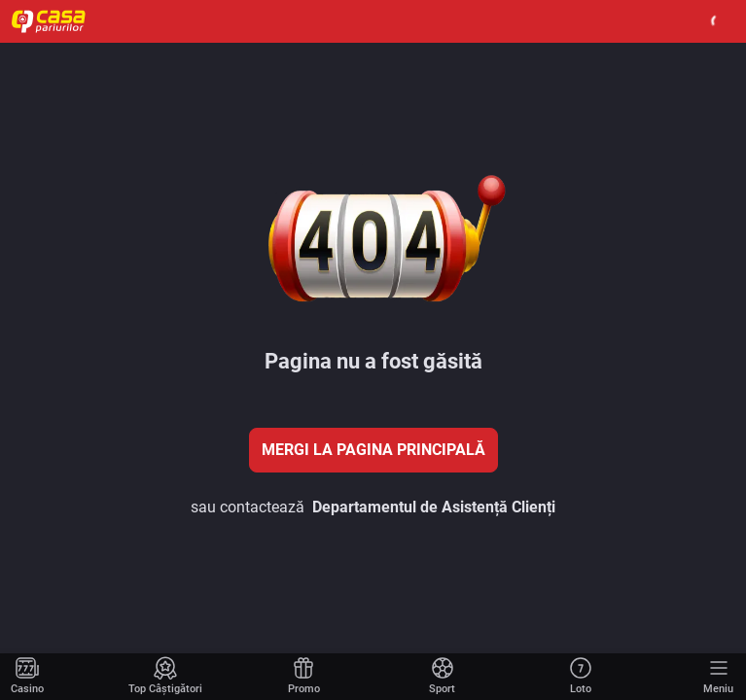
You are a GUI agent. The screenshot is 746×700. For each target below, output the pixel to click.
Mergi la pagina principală (373, 450)
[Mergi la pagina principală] (27, 677)
